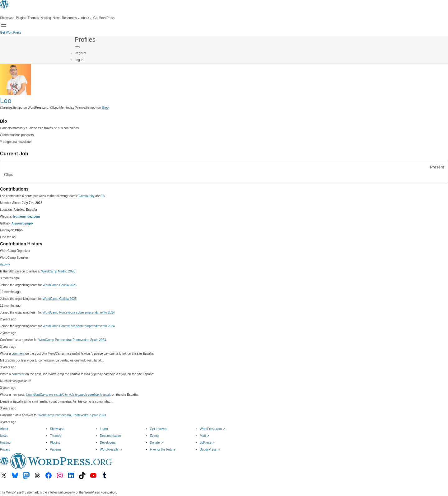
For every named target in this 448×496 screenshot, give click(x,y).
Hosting (5, 443)
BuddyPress (210, 449)
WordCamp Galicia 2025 (60, 285)
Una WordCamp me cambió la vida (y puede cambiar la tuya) (68, 395)
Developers (108, 443)
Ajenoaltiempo (22, 223)
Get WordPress (11, 33)
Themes (56, 436)
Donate (157, 443)
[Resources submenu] (71, 18)
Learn (104, 429)
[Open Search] (4, 26)
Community (87, 196)
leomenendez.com (27, 217)
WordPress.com (212, 429)
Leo (6, 101)
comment (18, 354)
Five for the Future (163, 449)
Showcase (57, 429)
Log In (79, 60)
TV (103, 196)
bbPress (207, 443)
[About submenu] (86, 18)
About (4, 429)
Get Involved (159, 429)
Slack (105, 108)
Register (80, 53)
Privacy (5, 449)
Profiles (85, 40)
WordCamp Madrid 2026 (58, 271)
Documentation (110, 436)
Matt (204, 436)
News (4, 436)
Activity (5, 265)
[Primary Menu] (77, 47)
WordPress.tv (111, 449)
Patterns (56, 449)
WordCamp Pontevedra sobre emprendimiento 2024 (79, 312)
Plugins (55, 443)
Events (155, 436)
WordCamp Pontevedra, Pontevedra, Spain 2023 (72, 340)
